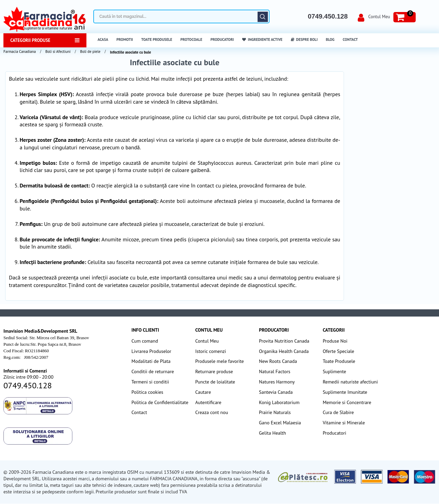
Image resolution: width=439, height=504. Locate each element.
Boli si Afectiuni (58, 51)
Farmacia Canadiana (20, 51)
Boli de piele (90, 51)
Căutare (263, 17)
